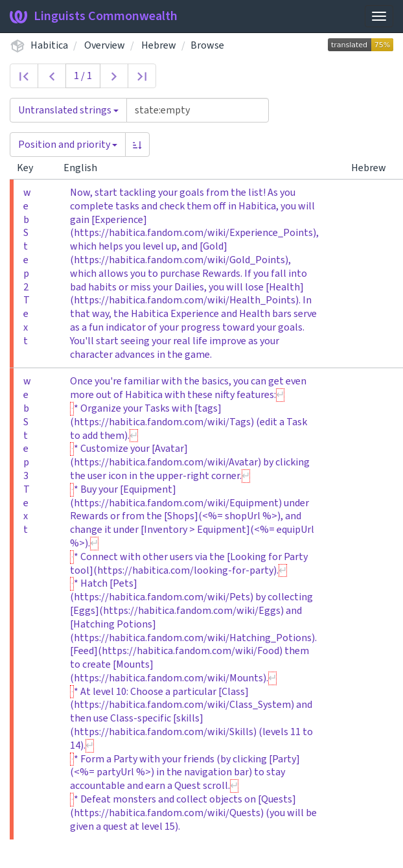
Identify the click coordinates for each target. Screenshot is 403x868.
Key (30, 168)
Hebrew (159, 45)
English (86, 168)
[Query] (198, 110)
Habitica (49, 45)
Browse (207, 45)
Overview (105, 45)
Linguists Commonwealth (94, 16)
